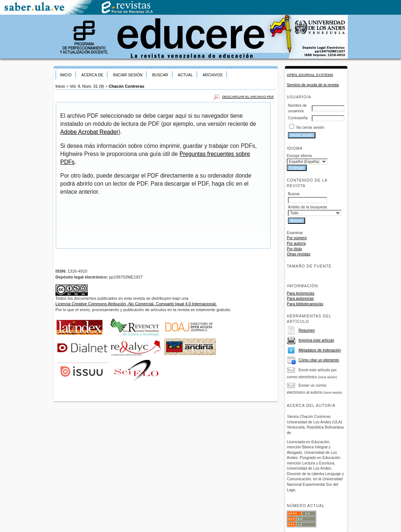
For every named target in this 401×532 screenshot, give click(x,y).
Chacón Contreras (127, 86)
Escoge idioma (299, 156)
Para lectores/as (301, 293)
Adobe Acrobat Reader (89, 132)
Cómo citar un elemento (319, 360)
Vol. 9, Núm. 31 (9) (87, 86)
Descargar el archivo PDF (248, 97)
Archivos (213, 75)
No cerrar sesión (310, 127)
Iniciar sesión (128, 75)
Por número (297, 238)
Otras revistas (299, 254)
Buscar (160, 75)
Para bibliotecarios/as (305, 304)
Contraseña (298, 118)
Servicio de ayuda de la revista (313, 85)
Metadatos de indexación (320, 350)
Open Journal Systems (310, 75)
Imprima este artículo (316, 340)
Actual (185, 75)
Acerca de (92, 75)
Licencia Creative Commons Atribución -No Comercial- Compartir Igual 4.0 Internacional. (136, 304)
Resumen (307, 330)
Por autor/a (296, 243)
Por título (295, 249)
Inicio (66, 75)
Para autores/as (300, 298)
